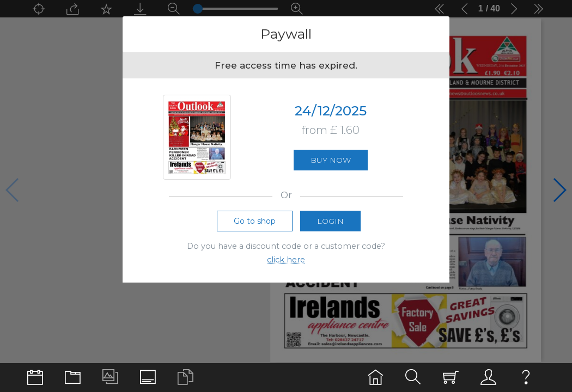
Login (330, 224)
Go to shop (255, 224)
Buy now (331, 162)
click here (286, 263)
